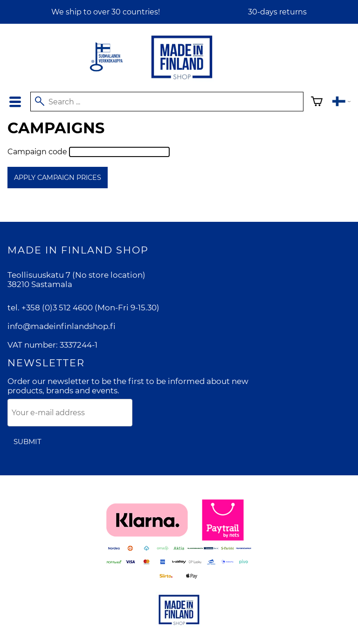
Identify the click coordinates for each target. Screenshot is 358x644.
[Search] (167, 102)
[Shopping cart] (317, 103)
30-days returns (277, 12)
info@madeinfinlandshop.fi (62, 326)
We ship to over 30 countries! (106, 12)
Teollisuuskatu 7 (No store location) (76, 275)
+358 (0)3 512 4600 (57, 308)
